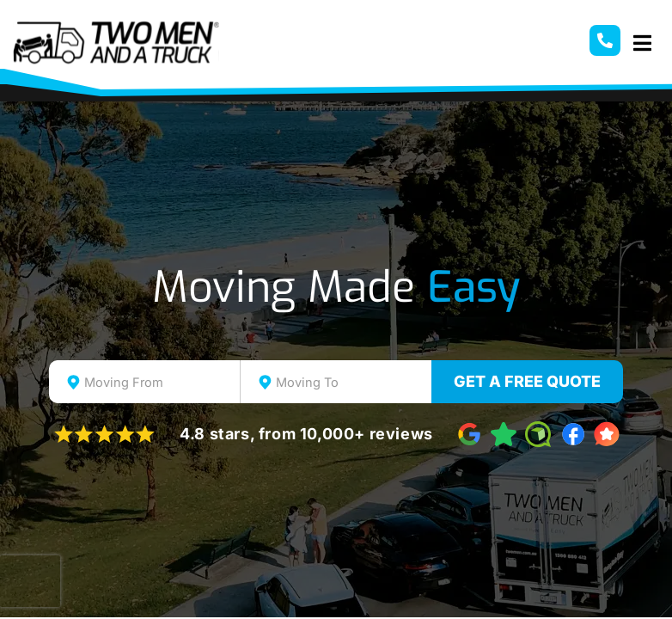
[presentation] (30, 581)
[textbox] (160, 383)
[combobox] (145, 382)
